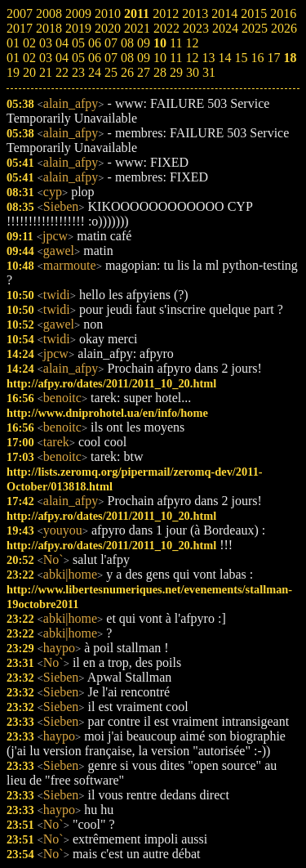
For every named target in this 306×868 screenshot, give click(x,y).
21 (46, 72)
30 (193, 72)
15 (241, 58)
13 (208, 58)
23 (78, 72)
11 (176, 58)
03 (46, 58)
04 (62, 58)
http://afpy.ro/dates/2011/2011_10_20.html (111, 383)
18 (290, 58)
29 (176, 72)
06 (95, 58)
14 (224, 58)
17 (273, 58)
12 (192, 58)
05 (78, 58)
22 (62, 72)
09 (144, 58)
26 (127, 72)
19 (13, 72)
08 (127, 58)
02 (29, 58)
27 (144, 72)
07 (111, 58)
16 (257, 58)
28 (160, 72)
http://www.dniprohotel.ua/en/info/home (107, 413)
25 (111, 72)
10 (160, 58)
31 (209, 72)
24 (95, 72)
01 (13, 58)
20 (29, 72)
